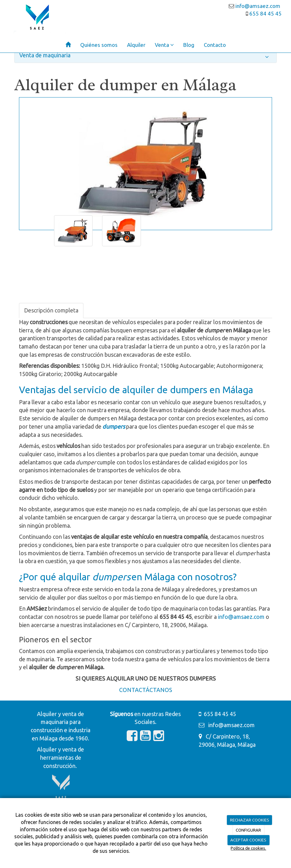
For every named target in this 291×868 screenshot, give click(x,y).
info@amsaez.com (241, 617)
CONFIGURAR (248, 830)
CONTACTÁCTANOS (146, 690)
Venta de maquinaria (145, 57)
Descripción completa (51, 310)
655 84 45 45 (265, 13)
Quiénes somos (99, 45)
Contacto (215, 45)
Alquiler (136, 45)
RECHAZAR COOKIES (250, 820)
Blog (189, 45)
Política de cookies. (248, 848)
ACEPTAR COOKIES (248, 840)
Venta (164, 45)
